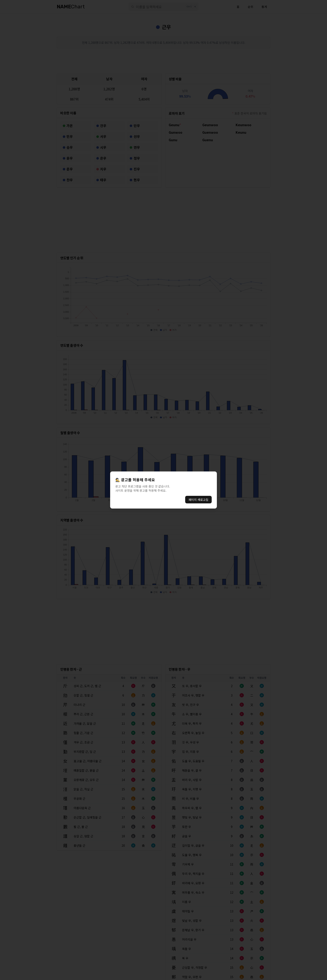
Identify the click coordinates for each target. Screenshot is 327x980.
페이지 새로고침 (198, 500)
